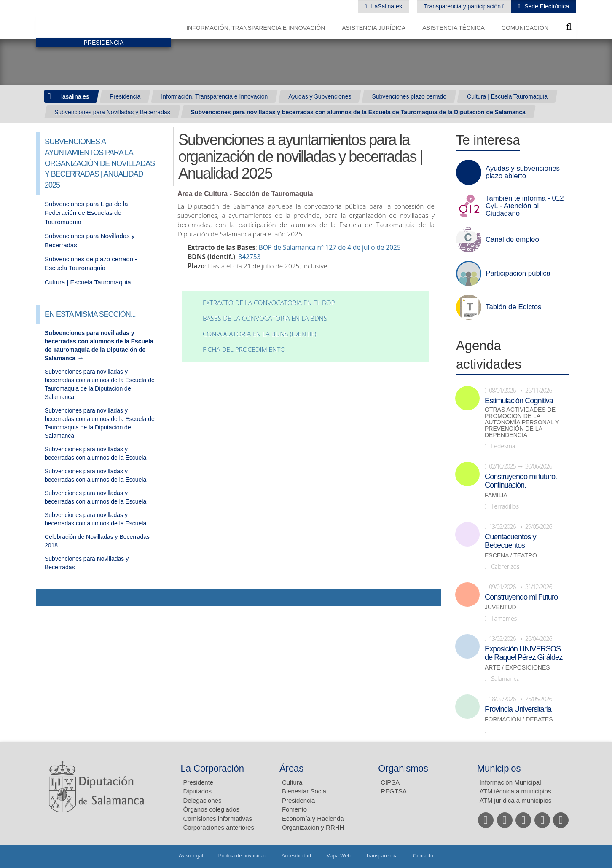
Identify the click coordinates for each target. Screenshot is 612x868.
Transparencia (382, 856)
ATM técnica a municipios (515, 791)
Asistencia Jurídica (374, 28)
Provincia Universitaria (518, 709)
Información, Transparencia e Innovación (256, 28)
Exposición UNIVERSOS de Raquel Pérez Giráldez (523, 653)
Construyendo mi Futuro (521, 597)
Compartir (47, 597)
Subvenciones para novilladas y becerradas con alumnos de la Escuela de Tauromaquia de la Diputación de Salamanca (358, 112)
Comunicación (525, 28)
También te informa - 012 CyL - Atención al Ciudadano (525, 206)
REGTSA (394, 791)
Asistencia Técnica (454, 28)
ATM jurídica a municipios (516, 800)
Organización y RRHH (313, 827)
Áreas (291, 768)
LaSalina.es (386, 6)
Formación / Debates (519, 719)
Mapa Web (338, 856)
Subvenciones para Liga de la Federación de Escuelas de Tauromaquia (86, 213)
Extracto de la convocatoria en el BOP (269, 303)
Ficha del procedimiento (244, 350)
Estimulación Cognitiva (519, 401)
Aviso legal (191, 856)
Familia (496, 495)
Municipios (499, 768)
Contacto (423, 856)
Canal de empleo (512, 240)
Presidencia (125, 96)
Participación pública (518, 273)
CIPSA (390, 782)
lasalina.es (75, 96)
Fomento (294, 809)
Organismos (403, 768)
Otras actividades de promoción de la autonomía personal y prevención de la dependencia (522, 422)
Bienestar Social (305, 791)
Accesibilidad (296, 856)
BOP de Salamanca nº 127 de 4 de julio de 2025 (330, 248)
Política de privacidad (242, 856)
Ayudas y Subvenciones (320, 96)
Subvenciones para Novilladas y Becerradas (112, 112)
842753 (250, 257)
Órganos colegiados (211, 809)
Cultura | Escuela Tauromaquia (507, 96)
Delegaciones (203, 800)
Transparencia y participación (463, 6)
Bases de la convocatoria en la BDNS (265, 318)
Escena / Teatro (511, 556)
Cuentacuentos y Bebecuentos (510, 541)
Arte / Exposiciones (517, 668)
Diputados (198, 791)
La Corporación (212, 768)
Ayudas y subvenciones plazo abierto (523, 172)
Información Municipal (510, 782)
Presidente (199, 782)
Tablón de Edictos (513, 307)
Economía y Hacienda (313, 818)
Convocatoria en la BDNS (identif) (259, 334)
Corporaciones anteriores (219, 827)
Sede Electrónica (546, 6)
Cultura (292, 782)
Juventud (501, 607)
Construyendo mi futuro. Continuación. (521, 481)
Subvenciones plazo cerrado (409, 96)
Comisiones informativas (218, 818)
